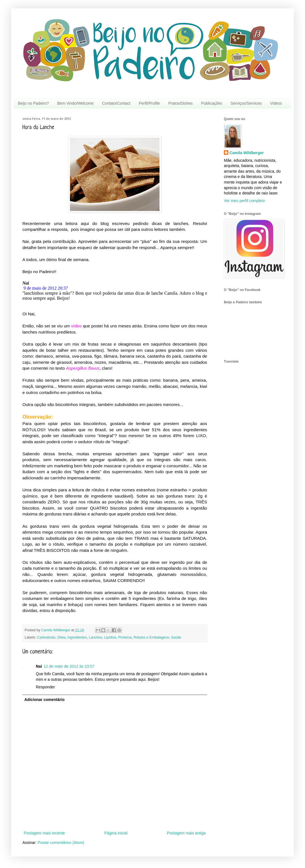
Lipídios (110, 637)
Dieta (61, 637)
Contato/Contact (116, 103)
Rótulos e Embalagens (151, 637)
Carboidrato (46, 637)
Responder (45, 687)
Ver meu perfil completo (244, 201)
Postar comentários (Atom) (61, 843)
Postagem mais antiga (186, 833)
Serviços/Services (246, 103)
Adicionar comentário (44, 700)
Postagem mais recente (44, 833)
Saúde (176, 637)
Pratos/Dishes (180, 103)
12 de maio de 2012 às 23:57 (69, 666)
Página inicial (116, 833)
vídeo (76, 326)
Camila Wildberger (247, 153)
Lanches (96, 637)
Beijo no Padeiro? (33, 103)
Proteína (125, 637)
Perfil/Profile (149, 103)
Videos (276, 103)
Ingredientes (77, 637)
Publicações (212, 103)
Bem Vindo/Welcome (76, 103)
